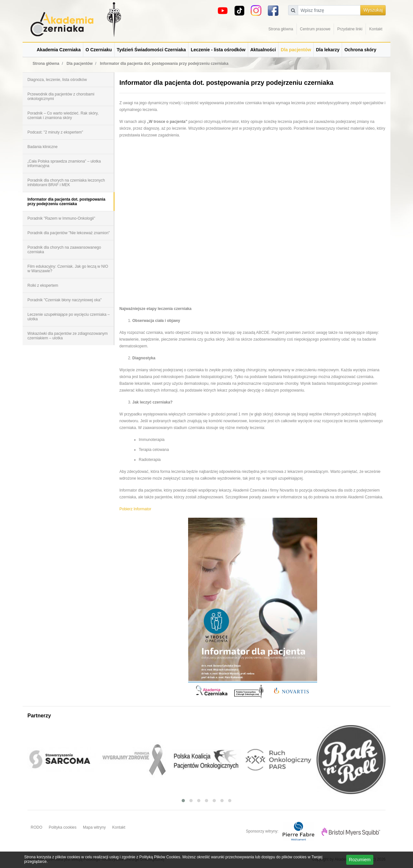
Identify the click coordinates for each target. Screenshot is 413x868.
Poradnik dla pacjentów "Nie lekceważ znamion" (69, 233)
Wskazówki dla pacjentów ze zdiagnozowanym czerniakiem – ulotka (68, 336)
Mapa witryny (94, 827)
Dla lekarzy (328, 50)
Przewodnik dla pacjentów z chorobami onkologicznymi (61, 96)
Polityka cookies (63, 827)
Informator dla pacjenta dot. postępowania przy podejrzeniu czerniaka (66, 202)
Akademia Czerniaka (59, 50)
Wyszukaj (373, 10)
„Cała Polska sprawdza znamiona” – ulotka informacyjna (64, 164)
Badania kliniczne (42, 147)
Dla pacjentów (296, 50)
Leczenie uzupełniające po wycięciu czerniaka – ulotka (69, 317)
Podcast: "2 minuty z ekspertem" (55, 132)
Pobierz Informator (135, 509)
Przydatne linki (350, 29)
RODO (36, 827)
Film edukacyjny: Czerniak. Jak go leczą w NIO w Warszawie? (68, 269)
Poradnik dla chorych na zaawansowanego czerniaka (64, 250)
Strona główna (281, 29)
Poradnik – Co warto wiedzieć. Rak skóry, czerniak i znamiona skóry (63, 115)
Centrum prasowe (315, 29)
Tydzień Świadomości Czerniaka (151, 50)
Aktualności (263, 50)
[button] (183, 801)
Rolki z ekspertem (43, 285)
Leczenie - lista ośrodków (218, 50)
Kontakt (376, 29)
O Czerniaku (99, 50)
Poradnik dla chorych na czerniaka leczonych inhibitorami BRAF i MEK (66, 183)
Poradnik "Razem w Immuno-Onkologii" (61, 218)
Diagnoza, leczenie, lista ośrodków (57, 80)
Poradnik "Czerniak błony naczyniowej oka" (65, 300)
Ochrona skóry (360, 50)
